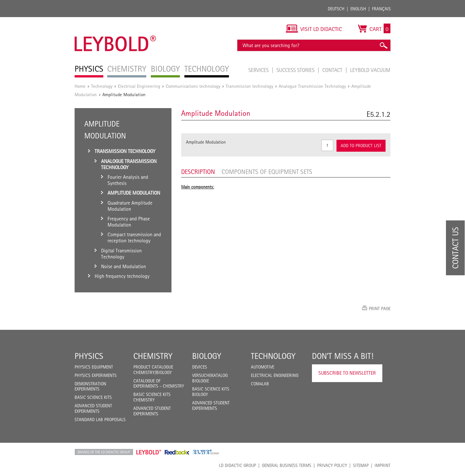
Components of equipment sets (267, 172)
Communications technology (193, 86)
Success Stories (296, 70)
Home (80, 86)
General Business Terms (287, 465)
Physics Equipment (94, 367)
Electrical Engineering (139, 86)
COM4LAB (260, 384)
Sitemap (361, 465)
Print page (380, 309)
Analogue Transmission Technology (312, 86)
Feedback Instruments (177, 452)
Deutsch (336, 9)
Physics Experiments (96, 375)
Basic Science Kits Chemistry (152, 397)
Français (381, 9)
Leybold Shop (149, 452)
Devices (200, 367)
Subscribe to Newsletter (347, 373)
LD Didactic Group (238, 465)
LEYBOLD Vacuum (370, 70)
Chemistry (153, 356)
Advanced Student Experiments (93, 408)
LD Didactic (104, 452)
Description (198, 172)
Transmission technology (249, 86)
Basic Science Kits (93, 397)
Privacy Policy (332, 465)
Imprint (382, 465)
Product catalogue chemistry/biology (153, 370)
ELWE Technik (206, 452)
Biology (207, 356)
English (358, 9)
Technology (102, 86)
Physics (89, 356)
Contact (333, 70)
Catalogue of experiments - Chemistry (159, 384)
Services (259, 70)
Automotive (263, 367)
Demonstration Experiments (90, 386)
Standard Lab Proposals (100, 420)
